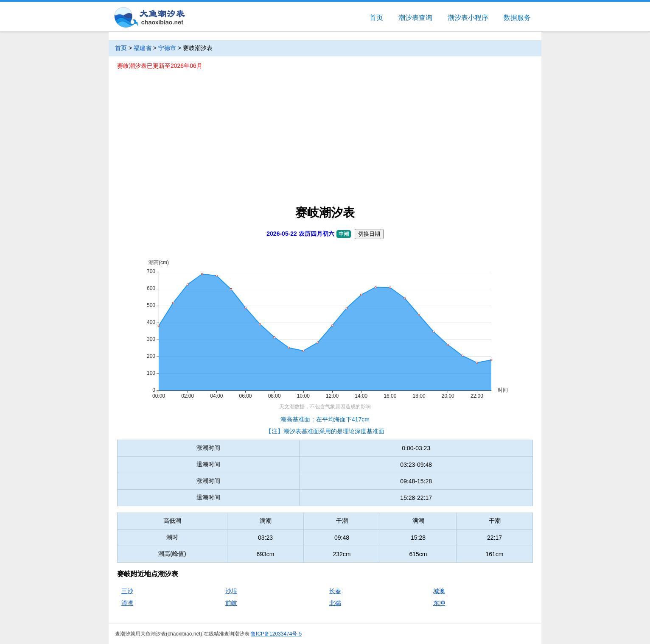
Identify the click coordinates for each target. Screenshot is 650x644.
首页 (376, 18)
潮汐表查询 (415, 18)
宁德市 (167, 48)
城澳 (439, 591)
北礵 (335, 603)
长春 (335, 591)
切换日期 (369, 234)
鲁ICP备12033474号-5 (276, 634)
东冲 (439, 603)
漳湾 (127, 603)
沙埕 (231, 591)
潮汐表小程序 (468, 18)
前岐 (231, 603)
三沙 (127, 591)
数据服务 (517, 18)
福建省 (143, 48)
